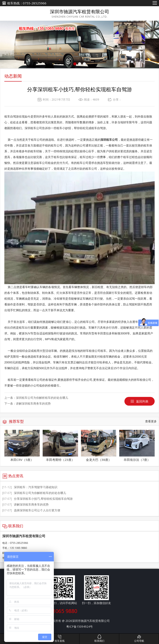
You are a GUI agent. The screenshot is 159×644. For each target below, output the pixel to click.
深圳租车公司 (109, 140)
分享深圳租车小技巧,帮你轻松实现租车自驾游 (37, 499)
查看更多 (151, 421)
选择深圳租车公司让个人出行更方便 (31, 510)
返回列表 (142, 401)
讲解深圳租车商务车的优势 (33, 403)
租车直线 (60, 638)
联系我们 (99, 638)
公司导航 (139, 638)
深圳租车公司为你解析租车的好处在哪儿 (42, 398)
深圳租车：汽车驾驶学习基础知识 (30, 487)
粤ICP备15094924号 (79, 627)
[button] (75, 64)
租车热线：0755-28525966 (27, 3)
